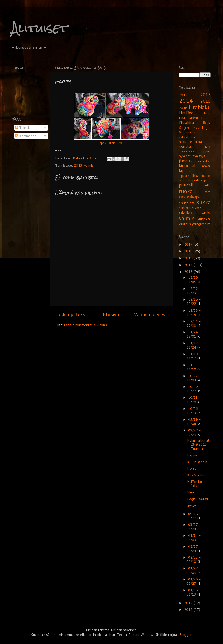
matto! (206, 176)
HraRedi (187, 113)
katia (193, 161)
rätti (208, 192)
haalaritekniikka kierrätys (190, 144)
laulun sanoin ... (199, 462)
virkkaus (185, 224)
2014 (186, 101)
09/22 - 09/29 (194, 432)
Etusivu (111, 314)
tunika (206, 212)
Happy (192, 455)
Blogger (185, 634)
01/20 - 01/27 (194, 581)
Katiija (78, 158)
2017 (189, 244)
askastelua (187, 137)
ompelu (185, 180)
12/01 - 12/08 (194, 323)
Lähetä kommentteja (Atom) (86, 325)
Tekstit (23, 127)
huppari (205, 151)
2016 (183, 108)
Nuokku (186, 122)
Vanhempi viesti (151, 314)
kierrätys (204, 161)
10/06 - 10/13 (194, 411)
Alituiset (40, 28)
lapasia (185, 171)
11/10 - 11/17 (194, 356)
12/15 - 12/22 (194, 301)
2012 (183, 95)
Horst (192, 468)
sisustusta (187, 203)
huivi (207, 146)
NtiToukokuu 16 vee (197, 483)
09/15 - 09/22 (194, 516)
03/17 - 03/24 (194, 527)
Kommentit (26, 136)
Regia (207, 123)
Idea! (191, 492)
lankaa (206, 166)
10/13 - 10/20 (194, 400)
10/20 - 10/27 (194, 389)
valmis (89, 165)
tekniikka (185, 212)
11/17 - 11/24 (194, 345)
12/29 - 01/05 (194, 280)
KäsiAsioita (196, 475)
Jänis (207, 113)
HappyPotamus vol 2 (112, 143)
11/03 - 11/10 (194, 367)
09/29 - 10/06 (194, 421)
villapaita (204, 219)
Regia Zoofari (198, 499)
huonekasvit (187, 151)
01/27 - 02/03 (194, 570)
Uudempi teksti (72, 314)
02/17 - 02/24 (194, 549)
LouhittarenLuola (192, 118)
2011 (189, 610)
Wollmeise (187, 132)
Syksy (191, 505)
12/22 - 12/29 (194, 291)
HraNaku (200, 107)
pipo (207, 180)
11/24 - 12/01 (194, 334)
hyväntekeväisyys (192, 156)
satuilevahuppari (190, 197)
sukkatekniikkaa (190, 208)
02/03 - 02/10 (194, 559)
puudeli (186, 185)
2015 (206, 101)
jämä (183, 161)
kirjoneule (188, 166)
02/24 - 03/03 (194, 537)
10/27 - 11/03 (194, 378)
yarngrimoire (201, 224)
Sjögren (184, 128)
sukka (204, 202)
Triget (206, 127)
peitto (197, 180)
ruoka (186, 191)
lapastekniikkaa (190, 176)
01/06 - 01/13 (194, 592)
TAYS (196, 128)
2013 (78, 165)
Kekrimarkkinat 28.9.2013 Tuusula (198, 444)
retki (207, 185)
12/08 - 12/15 (194, 312)
